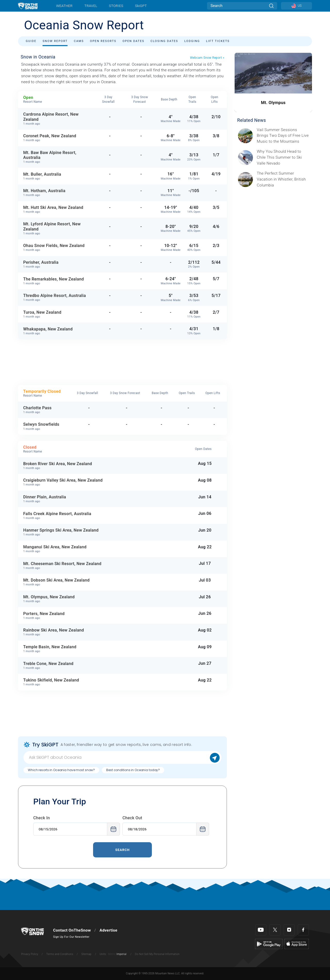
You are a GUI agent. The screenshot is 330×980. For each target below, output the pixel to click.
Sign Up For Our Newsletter (71, 937)
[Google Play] (269, 944)
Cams (79, 41)
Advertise (108, 930)
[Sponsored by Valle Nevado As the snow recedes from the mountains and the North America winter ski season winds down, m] (283, 157)
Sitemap (86, 954)
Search (122, 850)
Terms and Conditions (60, 954)
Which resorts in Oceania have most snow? (61, 770)
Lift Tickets (218, 41)
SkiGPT (141, 6)
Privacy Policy (30, 954)
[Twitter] (275, 930)
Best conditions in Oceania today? (133, 770)
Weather (64, 6)
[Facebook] (303, 930)
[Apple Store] (297, 944)
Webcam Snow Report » (207, 58)
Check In (42, 818)
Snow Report (55, 41)
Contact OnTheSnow (72, 930)
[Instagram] (289, 930)
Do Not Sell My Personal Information (157, 954)
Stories (116, 6)
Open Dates (133, 41)
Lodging (192, 41)
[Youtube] (261, 930)
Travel (91, 6)
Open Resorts (103, 41)
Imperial (122, 954)
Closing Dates (164, 41)
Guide (31, 41)
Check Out (132, 818)
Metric (112, 954)
